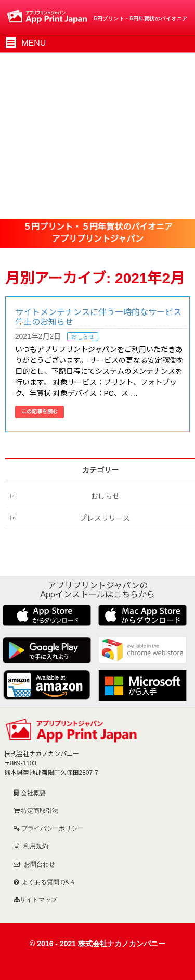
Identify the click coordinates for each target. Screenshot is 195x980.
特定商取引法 (39, 811)
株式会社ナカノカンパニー (122, 944)
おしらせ (83, 337)
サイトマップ (38, 900)
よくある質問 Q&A (48, 882)
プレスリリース (105, 518)
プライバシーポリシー (52, 828)
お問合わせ (39, 864)
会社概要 (32, 793)
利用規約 (35, 846)
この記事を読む (40, 412)
